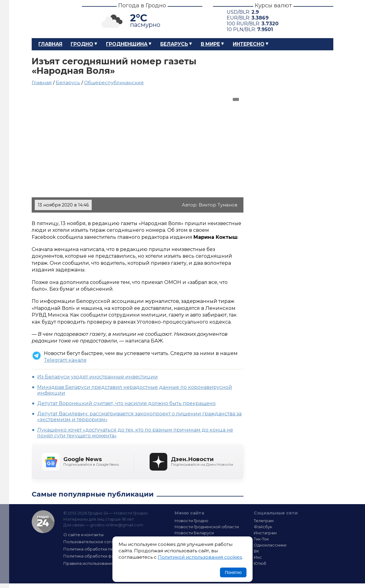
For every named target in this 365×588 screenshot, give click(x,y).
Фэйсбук (263, 527)
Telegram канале (65, 360)
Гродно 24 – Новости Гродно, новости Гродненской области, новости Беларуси (51, 19)
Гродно (82, 44)
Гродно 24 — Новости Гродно (43, 522)
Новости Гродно (191, 521)
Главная (50, 44)
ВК (257, 551)
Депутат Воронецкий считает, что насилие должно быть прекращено (126, 403)
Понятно (233, 572)
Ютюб (260, 563)
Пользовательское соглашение (97, 542)
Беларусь (174, 44)
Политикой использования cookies (200, 557)
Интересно (249, 44)
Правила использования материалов (102, 563)
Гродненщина (127, 44)
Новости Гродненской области (207, 527)
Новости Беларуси (194, 533)
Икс (258, 557)
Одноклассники (270, 545)
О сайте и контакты (83, 535)
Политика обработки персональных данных (109, 549)
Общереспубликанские (114, 82)
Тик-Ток (261, 539)
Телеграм (264, 521)
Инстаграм (265, 533)
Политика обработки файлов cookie (101, 556)
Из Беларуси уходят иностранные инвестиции (97, 377)
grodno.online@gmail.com (117, 525)
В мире (210, 44)
